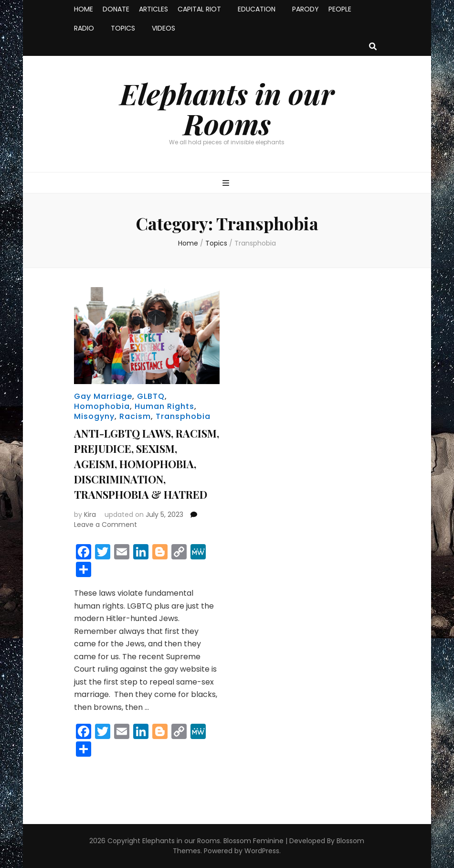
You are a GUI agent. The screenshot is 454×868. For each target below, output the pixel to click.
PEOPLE (340, 9)
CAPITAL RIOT (199, 9)
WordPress (262, 851)
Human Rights (164, 406)
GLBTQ (151, 396)
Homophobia (102, 406)
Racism (135, 416)
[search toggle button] (373, 47)
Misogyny (94, 416)
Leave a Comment (106, 525)
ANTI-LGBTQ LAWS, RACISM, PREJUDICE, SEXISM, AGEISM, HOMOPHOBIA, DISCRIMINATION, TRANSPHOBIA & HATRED (147, 464)
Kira (90, 514)
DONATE (116, 9)
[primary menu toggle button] (227, 184)
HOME (84, 9)
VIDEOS (164, 28)
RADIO (84, 28)
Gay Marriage (103, 396)
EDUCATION (257, 9)
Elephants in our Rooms (227, 108)
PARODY (306, 9)
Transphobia (183, 416)
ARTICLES (153, 9)
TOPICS (123, 28)
